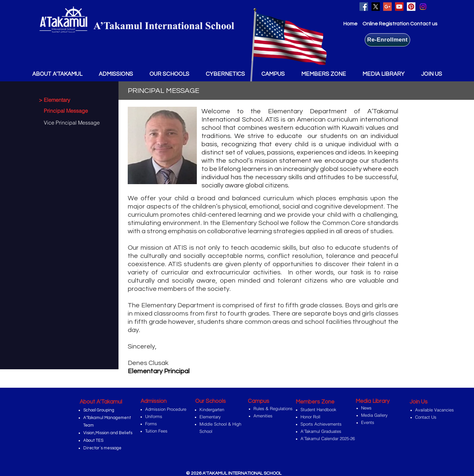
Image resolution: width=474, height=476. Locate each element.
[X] (376, 7)
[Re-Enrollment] (387, 40)
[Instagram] (423, 7)
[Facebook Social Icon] (364, 7)
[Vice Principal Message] (70, 123)
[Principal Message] (70, 111)
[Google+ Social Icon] (387, 7)
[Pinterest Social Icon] (411, 7)
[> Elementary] (68, 100)
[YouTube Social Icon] (399, 7)
